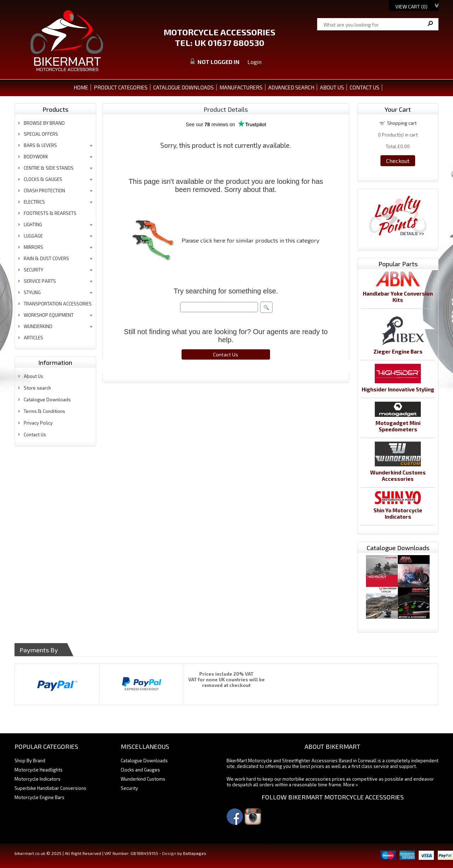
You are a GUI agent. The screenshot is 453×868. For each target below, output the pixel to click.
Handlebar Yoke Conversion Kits (398, 297)
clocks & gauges (43, 179)
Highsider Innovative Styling (398, 389)
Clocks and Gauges (140, 770)
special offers (41, 134)
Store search (37, 388)
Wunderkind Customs (143, 779)
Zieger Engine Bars (398, 351)
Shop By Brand (30, 761)
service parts (40, 281)
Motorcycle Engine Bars (39, 797)
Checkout (398, 161)
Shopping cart (402, 123)
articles (33, 338)
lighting (33, 225)
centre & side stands (49, 168)
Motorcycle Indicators (38, 779)
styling (32, 292)
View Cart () (411, 7)
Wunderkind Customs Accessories (398, 476)
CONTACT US (365, 87)
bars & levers (40, 145)
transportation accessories (58, 304)
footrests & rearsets (50, 213)
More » (351, 785)
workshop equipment (49, 315)
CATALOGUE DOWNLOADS (184, 87)
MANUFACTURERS (241, 87)
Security (129, 788)
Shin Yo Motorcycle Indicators (398, 513)
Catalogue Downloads (47, 400)
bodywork (36, 157)
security (33, 270)
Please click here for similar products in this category (250, 240)
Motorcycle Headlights (39, 770)
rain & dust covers (46, 258)
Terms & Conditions (44, 411)
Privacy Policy (38, 423)
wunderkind (38, 326)
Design (169, 853)
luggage (33, 236)
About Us (33, 376)
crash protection (44, 191)
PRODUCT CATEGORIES (121, 87)
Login (254, 62)
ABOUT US (332, 87)
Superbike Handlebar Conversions (50, 788)
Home (81, 87)
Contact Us (35, 435)
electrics (34, 202)
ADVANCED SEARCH (291, 87)
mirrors (33, 247)
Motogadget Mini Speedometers (398, 426)
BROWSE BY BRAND (44, 123)
